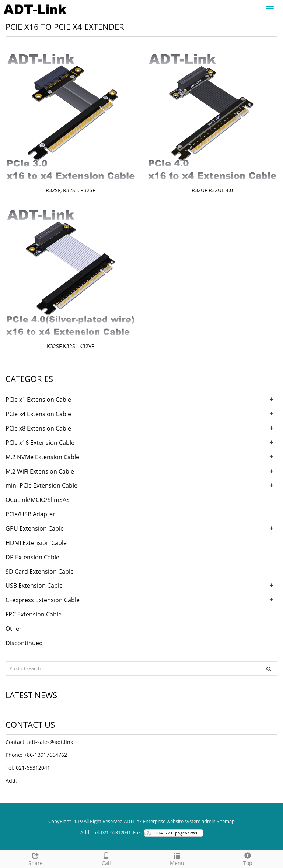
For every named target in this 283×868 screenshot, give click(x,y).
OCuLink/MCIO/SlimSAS (38, 500)
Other (14, 629)
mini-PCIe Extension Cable (41, 485)
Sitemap (226, 821)
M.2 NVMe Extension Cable (42, 457)
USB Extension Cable (34, 586)
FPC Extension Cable (34, 614)
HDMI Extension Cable (36, 543)
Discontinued (24, 643)
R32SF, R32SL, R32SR (71, 190)
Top (248, 858)
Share (35, 858)
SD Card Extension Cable (40, 572)
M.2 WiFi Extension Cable (40, 471)
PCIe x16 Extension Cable (40, 443)
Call (106, 858)
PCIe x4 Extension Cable (38, 414)
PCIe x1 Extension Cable (38, 400)
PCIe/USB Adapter (30, 514)
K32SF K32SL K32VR (71, 346)
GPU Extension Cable (35, 528)
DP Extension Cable (32, 557)
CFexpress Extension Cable (43, 600)
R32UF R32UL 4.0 (212, 190)
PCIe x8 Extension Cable (38, 428)
